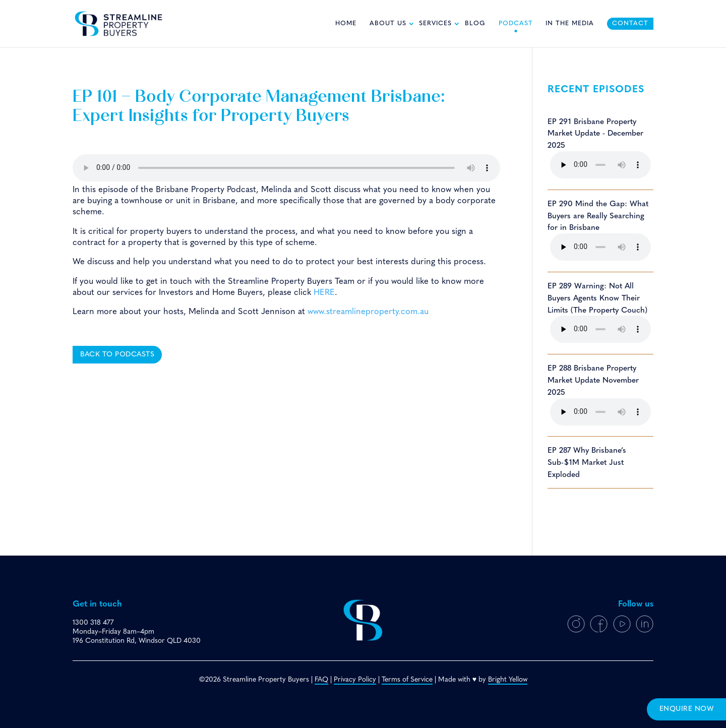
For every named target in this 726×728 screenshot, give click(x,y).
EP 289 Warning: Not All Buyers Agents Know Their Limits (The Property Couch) (597, 298)
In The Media (570, 24)
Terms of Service (407, 680)
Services (435, 24)
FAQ (321, 680)
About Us (388, 24)
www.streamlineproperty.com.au (368, 312)
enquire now (687, 709)
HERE (324, 293)
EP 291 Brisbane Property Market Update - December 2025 (595, 134)
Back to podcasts (117, 355)
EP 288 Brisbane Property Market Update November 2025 (593, 381)
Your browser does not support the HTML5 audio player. (286, 168)
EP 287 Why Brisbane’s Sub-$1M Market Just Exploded (587, 463)
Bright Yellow (508, 680)
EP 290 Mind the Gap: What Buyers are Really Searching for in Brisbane (598, 216)
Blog (475, 24)
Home (346, 24)
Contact (630, 24)
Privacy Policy (355, 680)
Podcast (516, 24)
